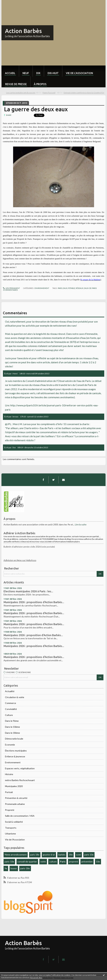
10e (98, 862)
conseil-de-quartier (27, 862)
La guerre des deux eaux (36, 109)
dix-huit (53, 73)
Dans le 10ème (12, 727)
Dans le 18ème (12, 733)
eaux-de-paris (90, 288)
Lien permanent (11, 288)
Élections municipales (16, 751)
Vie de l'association (79, 73)
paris (60, 288)
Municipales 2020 (14, 786)
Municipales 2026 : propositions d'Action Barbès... (34, 602)
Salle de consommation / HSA (20, 816)
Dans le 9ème (12, 721)
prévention (87, 862)
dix (38, 73)
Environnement (13, 762)
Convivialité (11, 709)
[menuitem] (10, 71)
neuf (26, 73)
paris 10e (89, 855)
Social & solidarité (14, 822)
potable (72, 288)
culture (53, 862)
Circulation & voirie (15, 697)
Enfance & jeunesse (15, 756)
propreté (73, 862)
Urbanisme (10, 834)
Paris (63, 862)
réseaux (80, 288)
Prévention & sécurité (16, 798)
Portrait (9, 792)
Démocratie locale (14, 739)
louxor (14, 868)
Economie (10, 745)
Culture (9, 715)
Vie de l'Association (15, 840)
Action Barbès (23, 31)
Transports (11, 828)
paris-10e (9, 862)
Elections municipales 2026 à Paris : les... (28, 591)
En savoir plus (36, 977)
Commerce (11, 703)
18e (71, 855)
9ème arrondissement (16, 855)
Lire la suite (81, 524)
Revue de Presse (16, 84)
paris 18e (35, 855)
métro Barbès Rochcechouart (20, 780)
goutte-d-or (49, 855)
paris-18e (25, 868)
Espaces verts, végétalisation (20, 768)
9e (6, 868)
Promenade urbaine (15, 804)
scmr (79, 855)
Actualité (10, 691)
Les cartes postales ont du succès (21, 93)
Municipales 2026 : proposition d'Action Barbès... (33, 635)
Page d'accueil (49, 93)
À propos (40, 84)
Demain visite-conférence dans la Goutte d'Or (84, 93)
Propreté (10, 810)
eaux (65, 288)
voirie (43, 862)
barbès (62, 855)
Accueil (10, 73)
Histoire (9, 774)
